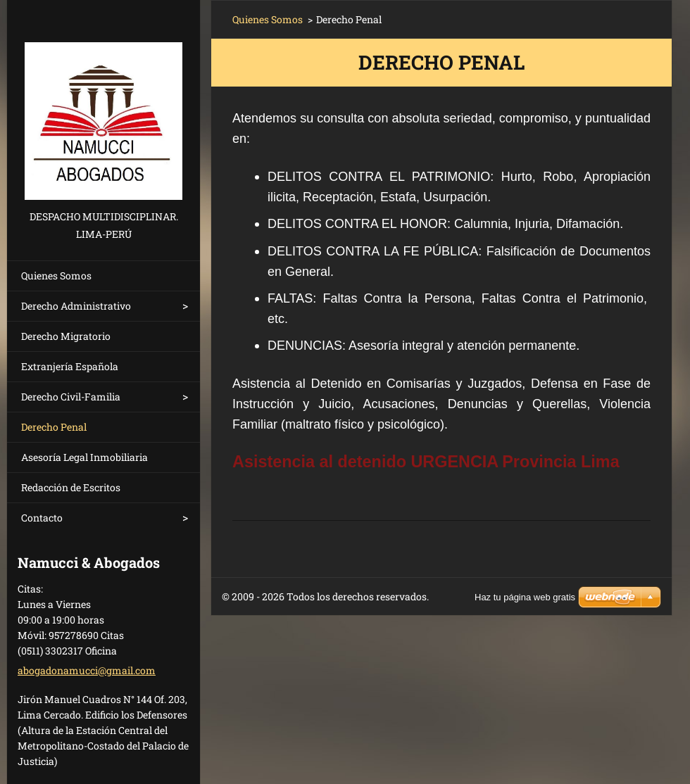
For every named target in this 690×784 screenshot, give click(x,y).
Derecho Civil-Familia (71, 397)
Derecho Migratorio (66, 336)
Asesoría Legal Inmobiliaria (84, 457)
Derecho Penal (54, 427)
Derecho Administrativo (76, 306)
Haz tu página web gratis (525, 597)
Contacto (42, 518)
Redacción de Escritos (71, 487)
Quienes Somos (56, 276)
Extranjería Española (70, 366)
